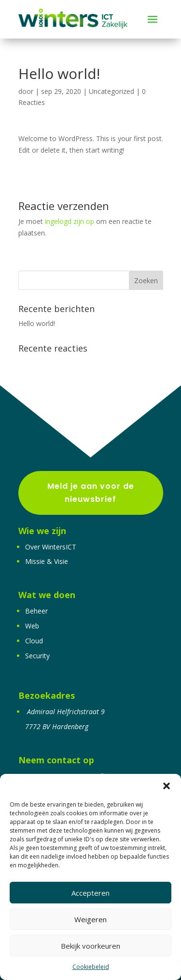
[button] (167, 786)
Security (37, 656)
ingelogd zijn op (70, 221)
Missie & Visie (47, 561)
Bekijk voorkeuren (90, 946)
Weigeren (90, 919)
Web (32, 626)
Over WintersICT (51, 547)
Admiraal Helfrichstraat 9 (66, 712)
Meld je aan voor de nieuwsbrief (91, 493)
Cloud (34, 641)
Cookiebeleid (91, 967)
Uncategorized (111, 91)
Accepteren (90, 893)
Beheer (36, 611)
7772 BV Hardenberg (57, 726)
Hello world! (37, 323)
